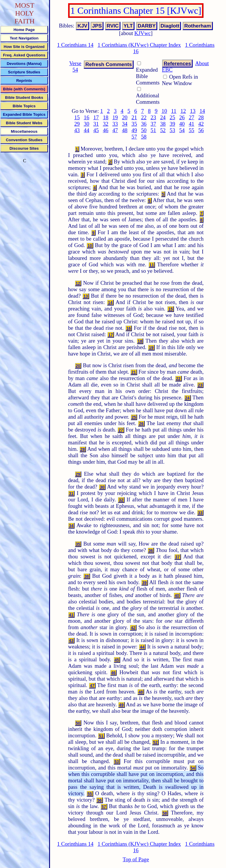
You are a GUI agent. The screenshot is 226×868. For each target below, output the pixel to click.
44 (87, 130)
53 (172, 130)
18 (106, 117)
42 (201, 124)
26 (182, 117)
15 (77, 117)
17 (96, 117)
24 (163, 117)
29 (77, 124)
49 (134, 130)
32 (106, 124)
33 (115, 124)
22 (144, 117)
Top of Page (136, 859)
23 (153, 117)
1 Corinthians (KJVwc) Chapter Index (139, 45)
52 (163, 130)
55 (192, 130)
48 (125, 130)
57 (134, 137)
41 (192, 124)
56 (201, 130)
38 (163, 124)
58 (144, 137)
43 (77, 130)
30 (87, 124)
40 (182, 124)
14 (202, 111)
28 (201, 117)
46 (106, 130)
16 (87, 117)
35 (134, 124)
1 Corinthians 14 (75, 45)
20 (125, 117)
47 (115, 130)
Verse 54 (75, 67)
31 (96, 124)
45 (96, 130)
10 (164, 111)
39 (172, 124)
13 (193, 111)
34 (125, 124)
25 (172, 117)
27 (192, 117)
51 (153, 130)
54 (182, 130)
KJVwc (143, 33)
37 (153, 124)
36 (144, 124)
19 (115, 117)
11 (174, 111)
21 (134, 117)
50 (144, 130)
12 (183, 111)
